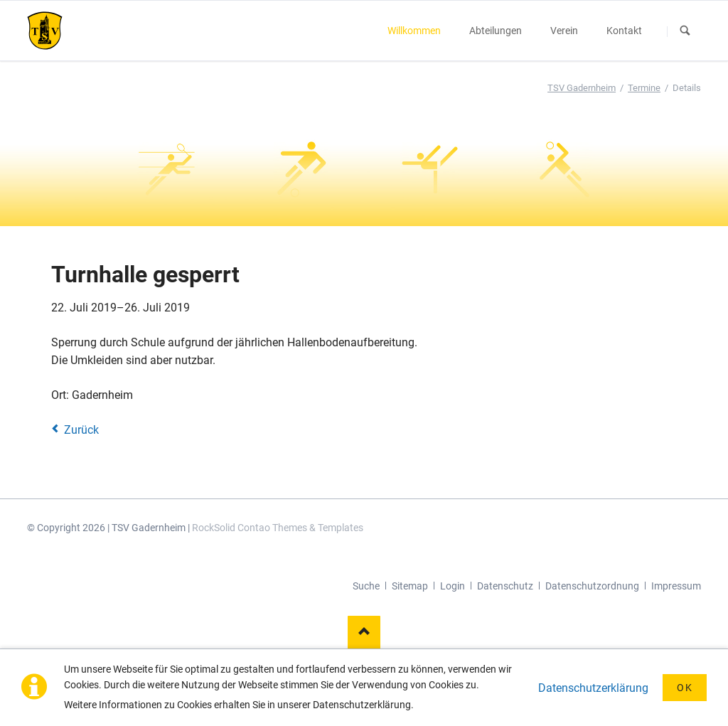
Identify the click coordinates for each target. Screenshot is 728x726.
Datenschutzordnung (592, 586)
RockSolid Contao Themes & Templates (278, 528)
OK (685, 688)
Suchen (685, 31)
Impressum (676, 586)
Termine (644, 88)
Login (453, 586)
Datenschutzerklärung (593, 688)
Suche (366, 586)
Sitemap (410, 586)
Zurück (81, 430)
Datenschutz (505, 586)
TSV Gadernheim (582, 88)
